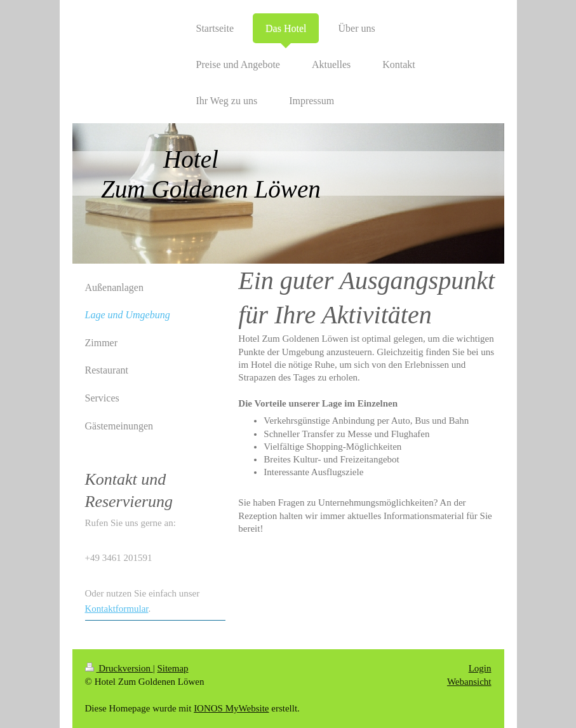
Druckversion (119, 668)
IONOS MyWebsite (231, 708)
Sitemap (172, 668)
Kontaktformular (117, 609)
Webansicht (469, 682)
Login (480, 668)
